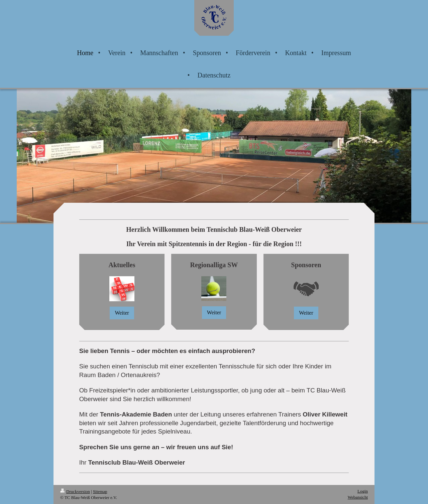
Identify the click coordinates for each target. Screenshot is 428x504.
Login (363, 491)
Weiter (122, 313)
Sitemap (100, 491)
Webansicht (358, 497)
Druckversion (75, 491)
